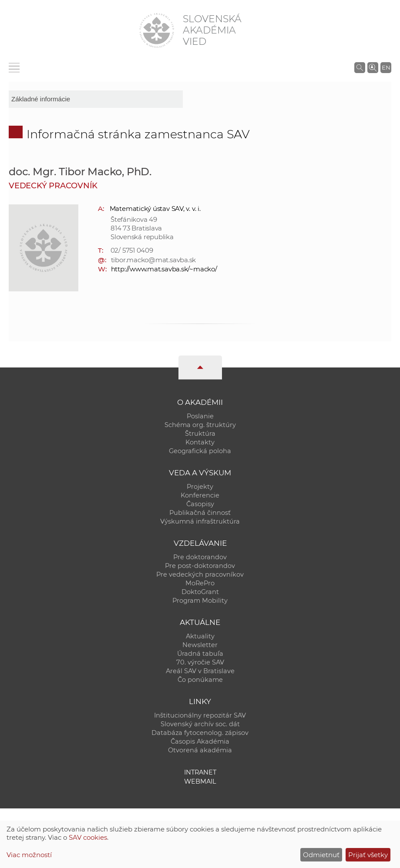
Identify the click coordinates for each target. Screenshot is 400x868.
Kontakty (200, 442)
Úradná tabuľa (200, 654)
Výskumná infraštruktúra (200, 521)
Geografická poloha (200, 451)
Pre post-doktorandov (200, 566)
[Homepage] (157, 30)
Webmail (200, 781)
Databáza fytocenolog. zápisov (200, 733)
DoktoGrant (200, 592)
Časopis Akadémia (200, 741)
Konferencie (200, 495)
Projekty (200, 487)
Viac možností (29, 855)
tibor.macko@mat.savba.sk (154, 260)
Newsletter (200, 645)
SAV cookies (88, 837)
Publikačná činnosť (200, 513)
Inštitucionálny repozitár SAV (200, 715)
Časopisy (200, 504)
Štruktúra (200, 434)
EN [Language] (386, 67)
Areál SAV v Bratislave (200, 671)
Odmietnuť (321, 855)
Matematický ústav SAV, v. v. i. (155, 209)
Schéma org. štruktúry (200, 425)
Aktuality (200, 636)
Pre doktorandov (200, 557)
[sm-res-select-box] (96, 99)
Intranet (200, 772)
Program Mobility (200, 601)
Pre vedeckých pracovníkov (200, 574)
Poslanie (200, 416)
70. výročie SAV (200, 662)
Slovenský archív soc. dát (200, 724)
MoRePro (200, 583)
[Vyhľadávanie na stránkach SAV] (360, 67)
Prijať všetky (368, 855)
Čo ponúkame (200, 680)
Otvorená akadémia (200, 750)
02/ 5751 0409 (132, 250)
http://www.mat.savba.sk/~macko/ (164, 269)
